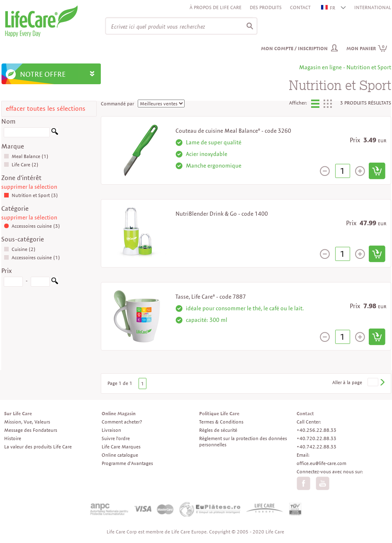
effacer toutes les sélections (46, 108)
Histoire (13, 438)
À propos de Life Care (215, 7)
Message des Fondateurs (31, 430)
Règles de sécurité (218, 430)
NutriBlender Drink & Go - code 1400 (222, 214)
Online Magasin (119, 413)
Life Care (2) (21, 164)
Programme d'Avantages (127, 463)
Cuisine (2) (20, 249)
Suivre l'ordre (116, 438)
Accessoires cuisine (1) (32, 257)
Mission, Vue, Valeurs (27, 422)
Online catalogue (120, 455)
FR (329, 8)
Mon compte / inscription (294, 48)
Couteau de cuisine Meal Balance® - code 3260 (233, 131)
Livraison (111, 430)
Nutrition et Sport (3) (31, 195)
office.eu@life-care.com (321, 463)
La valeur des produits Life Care (38, 447)
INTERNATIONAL (373, 7)
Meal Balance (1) (26, 156)
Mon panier (367, 48)
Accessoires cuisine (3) (32, 226)
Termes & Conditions (221, 422)
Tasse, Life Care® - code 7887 (211, 297)
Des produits (266, 7)
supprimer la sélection (29, 187)
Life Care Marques (121, 447)
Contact (300, 7)
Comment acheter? (122, 422)
